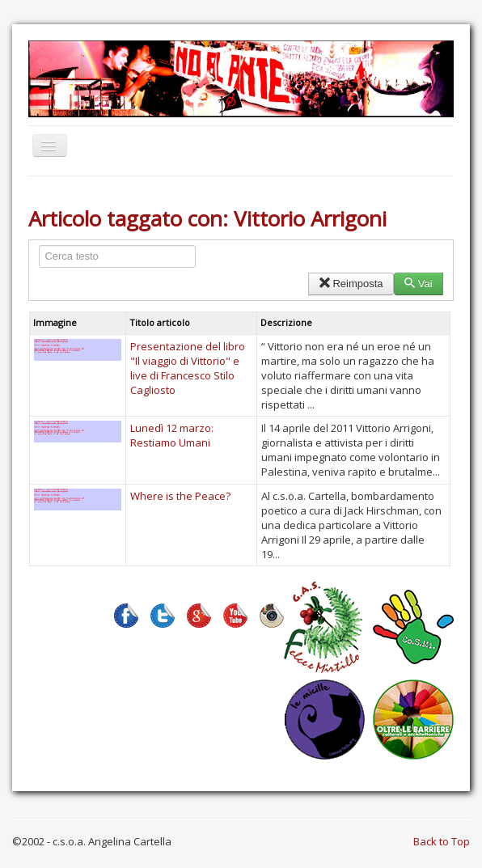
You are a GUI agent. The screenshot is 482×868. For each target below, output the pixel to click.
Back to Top (442, 841)
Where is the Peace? (180, 496)
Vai (419, 284)
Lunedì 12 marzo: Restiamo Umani (172, 435)
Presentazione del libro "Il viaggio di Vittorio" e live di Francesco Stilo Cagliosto (188, 368)
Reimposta (351, 284)
